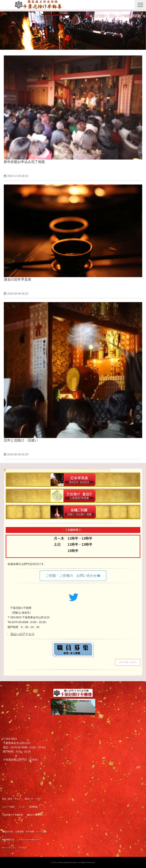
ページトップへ (128, 662)
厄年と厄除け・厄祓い (21, 440)
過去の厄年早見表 (17, 279)
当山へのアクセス (22, 634)
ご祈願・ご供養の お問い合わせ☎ (73, 576)
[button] (140, 5)
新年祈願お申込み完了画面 (24, 162)
